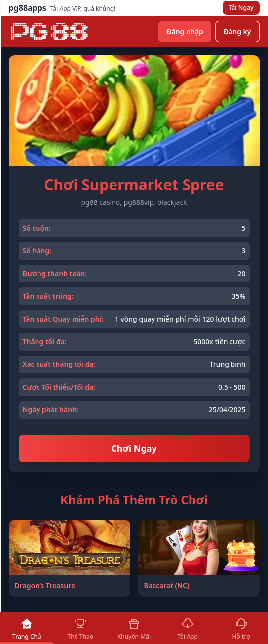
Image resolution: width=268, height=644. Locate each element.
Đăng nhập (185, 31)
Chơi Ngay (134, 448)
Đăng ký (237, 31)
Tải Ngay (241, 8)
